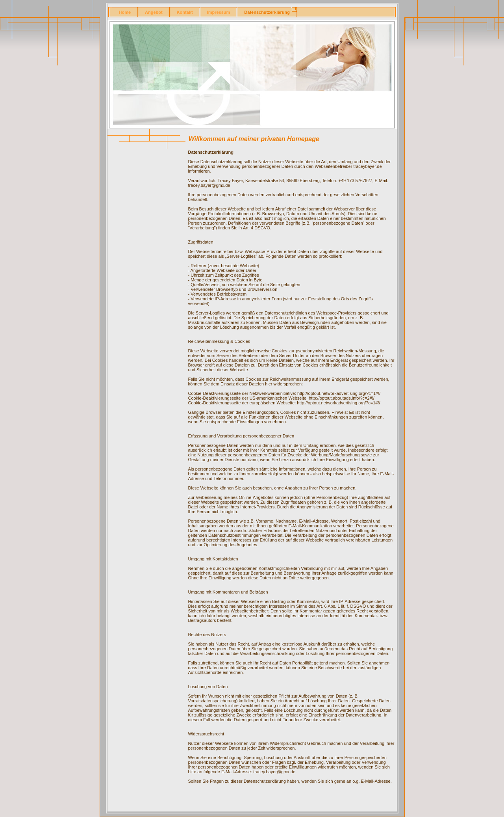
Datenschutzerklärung (267, 12)
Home (125, 12)
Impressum (219, 12)
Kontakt (185, 12)
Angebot (154, 12)
